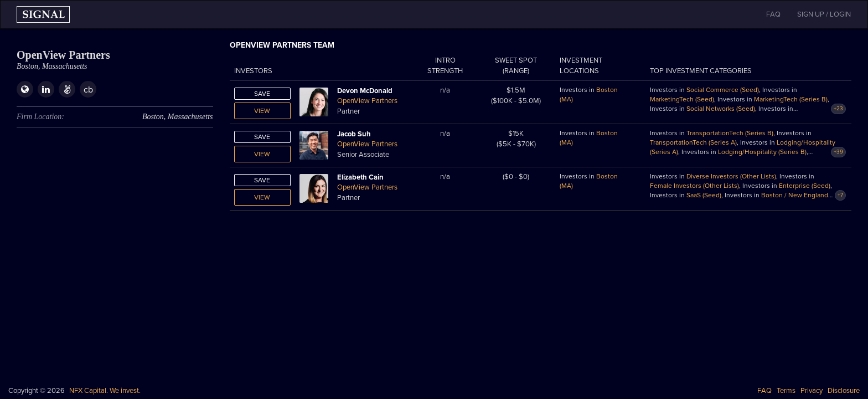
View (262, 111)
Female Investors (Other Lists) (694, 186)
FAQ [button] (773, 14)
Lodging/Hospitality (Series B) (762, 152)
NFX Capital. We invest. (105, 391)
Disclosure (844, 391)
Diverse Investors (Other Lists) (731, 176)
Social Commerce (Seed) (723, 90)
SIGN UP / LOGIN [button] (824, 14)
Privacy (812, 391)
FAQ (764, 391)
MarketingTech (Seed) (682, 99)
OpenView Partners (367, 101)
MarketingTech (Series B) (791, 99)
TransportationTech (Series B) (730, 133)
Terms (786, 391)
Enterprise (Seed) (805, 186)
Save (262, 94)
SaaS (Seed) (704, 195)
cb (88, 90)
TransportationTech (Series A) (693, 142)
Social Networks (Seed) (721, 109)
